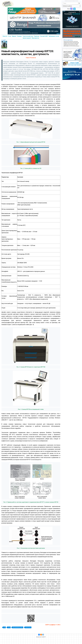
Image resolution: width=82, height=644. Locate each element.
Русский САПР (44, 36)
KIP (4, 627)
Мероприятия (35, 38)
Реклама (19, 36)
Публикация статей (54, 36)
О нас (10, 36)
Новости (5, 36)
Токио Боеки (28, 627)
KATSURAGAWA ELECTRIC (18, 627)
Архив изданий (27, 38)
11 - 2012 (4, 40)
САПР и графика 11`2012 (53, 625)
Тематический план (28, 36)
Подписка (37, 36)
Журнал (14, 36)
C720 (9, 627)
